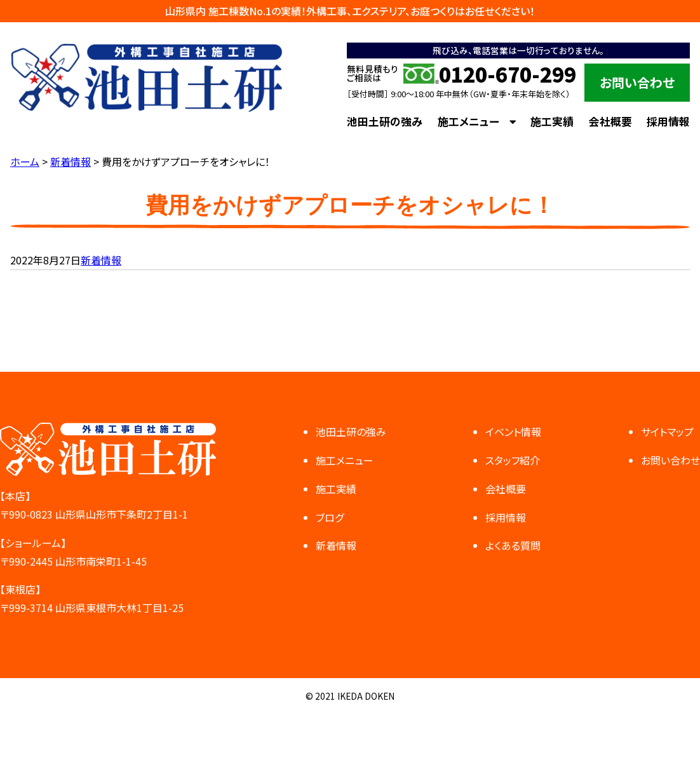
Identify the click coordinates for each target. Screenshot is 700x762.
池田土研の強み (385, 121)
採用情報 (668, 121)
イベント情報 (513, 432)
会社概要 (610, 121)
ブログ (330, 517)
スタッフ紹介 (513, 460)
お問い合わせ (637, 82)
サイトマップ (667, 432)
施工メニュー (468, 121)
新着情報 (101, 260)
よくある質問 (513, 545)
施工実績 (552, 121)
